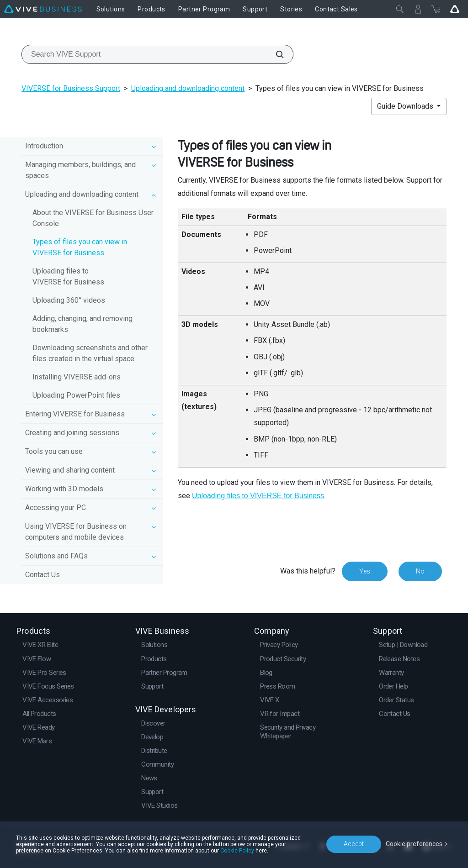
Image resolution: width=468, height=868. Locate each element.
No (420, 571)
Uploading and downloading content (188, 88)
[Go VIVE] (455, 9)
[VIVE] (43, 9)
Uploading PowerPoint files (76, 395)
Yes (365, 571)
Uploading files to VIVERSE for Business (68, 276)
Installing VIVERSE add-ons (77, 377)
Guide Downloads (406, 106)
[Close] (400, 9)
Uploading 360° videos (69, 300)
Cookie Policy (237, 851)
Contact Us (43, 575)
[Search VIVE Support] (275, 54)
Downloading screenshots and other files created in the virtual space (90, 353)
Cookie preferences (414, 844)
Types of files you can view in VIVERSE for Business (80, 247)
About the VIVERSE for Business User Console (93, 218)
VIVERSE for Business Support (71, 88)
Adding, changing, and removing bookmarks (82, 324)
